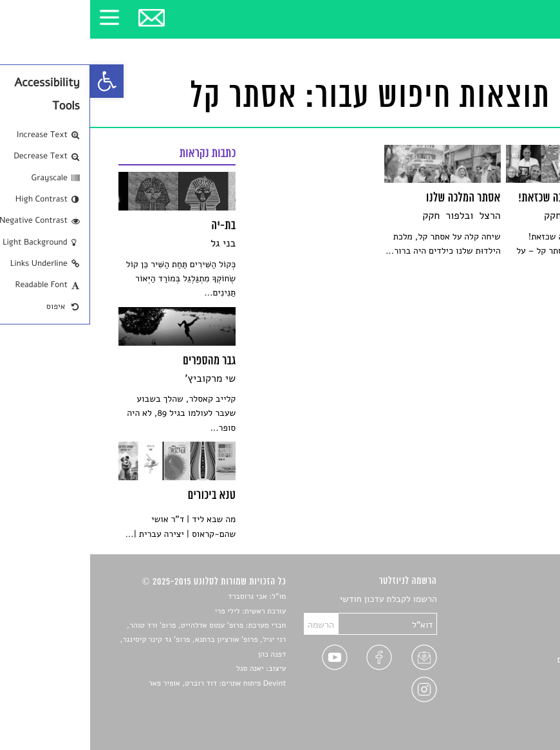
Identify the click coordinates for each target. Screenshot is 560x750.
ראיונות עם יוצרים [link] (500, 660)
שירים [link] (521, 614)
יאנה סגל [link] (160, 669)
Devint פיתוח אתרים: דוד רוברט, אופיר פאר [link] (127, 684)
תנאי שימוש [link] (511, 705)
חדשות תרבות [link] (508, 629)
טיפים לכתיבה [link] (507, 675)
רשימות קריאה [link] (506, 645)
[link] (17, 81)
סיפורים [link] (518, 600)
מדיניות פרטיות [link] (504, 690)
